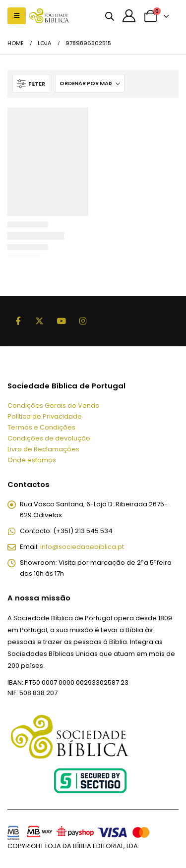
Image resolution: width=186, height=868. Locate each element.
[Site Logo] (49, 16)
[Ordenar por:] (90, 84)
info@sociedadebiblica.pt (82, 547)
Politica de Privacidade (45, 416)
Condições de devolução (49, 438)
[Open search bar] (110, 16)
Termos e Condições (41, 427)
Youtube (61, 321)
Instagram (83, 321)
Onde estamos (32, 460)
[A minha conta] (129, 16)
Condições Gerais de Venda (54, 406)
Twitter (39, 321)
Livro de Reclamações (43, 449)
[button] (17, 16)
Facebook (18, 321)
